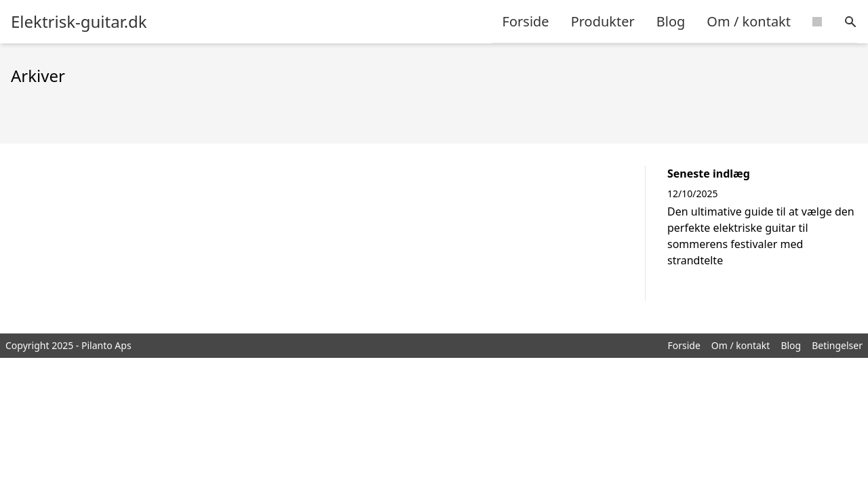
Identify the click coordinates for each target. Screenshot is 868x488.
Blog (671, 21)
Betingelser (837, 345)
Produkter (603, 21)
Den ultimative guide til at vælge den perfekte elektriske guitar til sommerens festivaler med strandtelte (761, 236)
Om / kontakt (749, 21)
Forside (526, 21)
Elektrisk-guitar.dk (79, 22)
